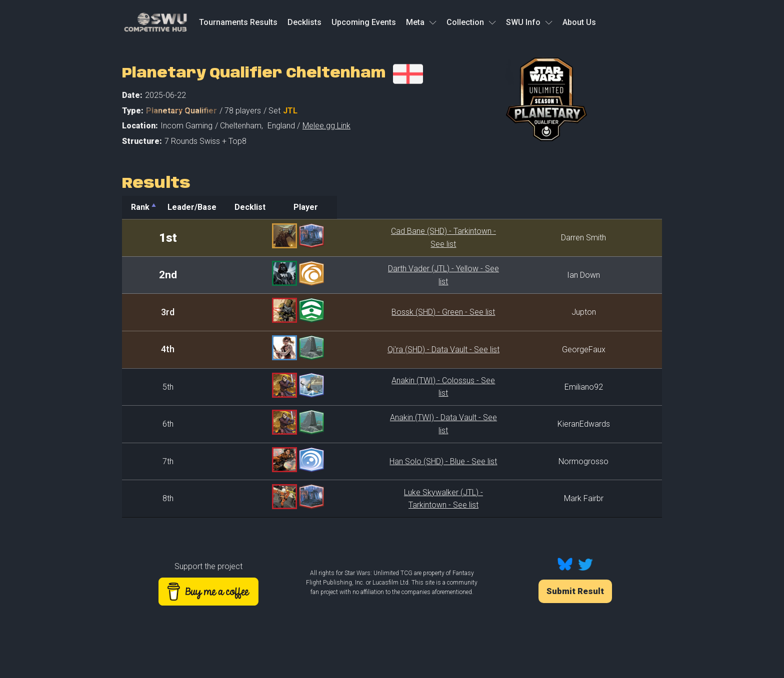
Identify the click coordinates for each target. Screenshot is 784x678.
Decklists (304, 22)
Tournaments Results (238, 22)
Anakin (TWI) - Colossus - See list (390, 387)
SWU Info (529, 22)
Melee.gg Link (326, 126)
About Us (579, 22)
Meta (421, 22)
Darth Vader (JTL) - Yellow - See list (390, 275)
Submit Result (575, 591)
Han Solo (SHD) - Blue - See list (390, 461)
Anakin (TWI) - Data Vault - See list (390, 424)
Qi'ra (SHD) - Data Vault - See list (390, 349)
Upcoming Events (364, 22)
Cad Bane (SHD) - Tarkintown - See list (390, 238)
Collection (471, 22)
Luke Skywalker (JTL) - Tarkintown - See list (390, 498)
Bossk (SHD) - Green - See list (390, 312)
